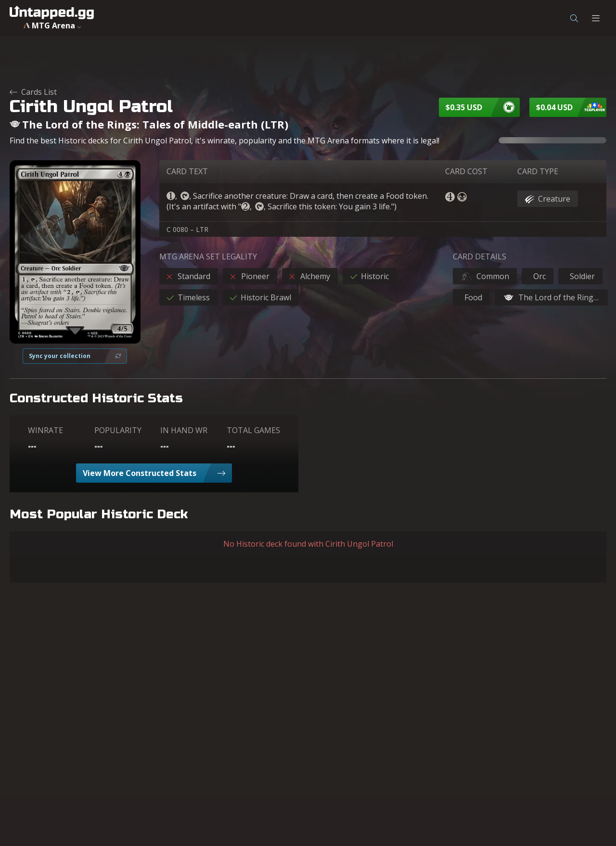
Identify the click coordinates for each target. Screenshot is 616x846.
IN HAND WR (184, 430)
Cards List (33, 92)
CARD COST (466, 171)
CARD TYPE (538, 171)
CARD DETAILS (480, 256)
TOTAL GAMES (253, 430)
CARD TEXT (187, 171)
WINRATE (45, 430)
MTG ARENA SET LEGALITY (208, 256)
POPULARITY (118, 430)
